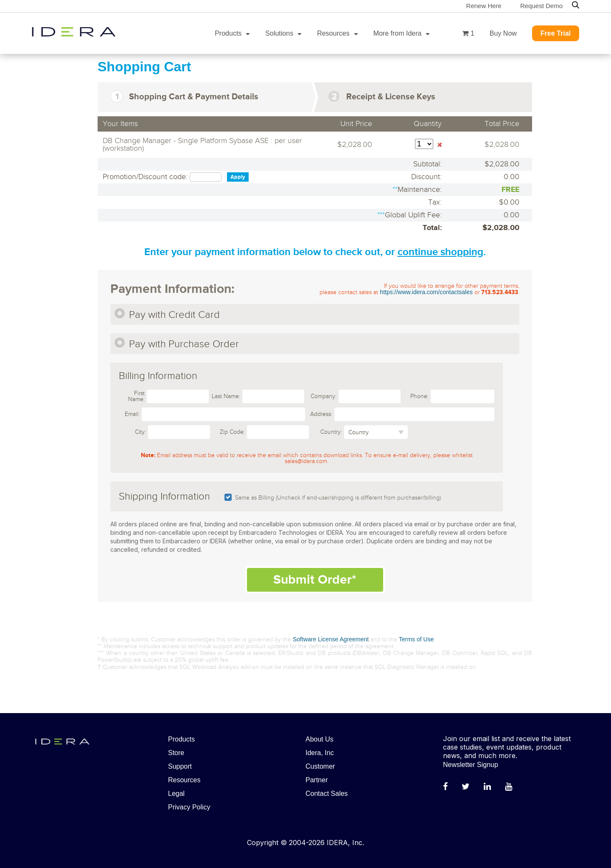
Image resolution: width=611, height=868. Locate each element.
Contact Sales (327, 794)
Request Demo (541, 6)
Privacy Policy (189, 807)
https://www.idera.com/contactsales (426, 292)
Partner (317, 780)
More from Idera (398, 33)
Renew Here (484, 6)
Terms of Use (416, 639)
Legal (176, 794)
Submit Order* (315, 580)
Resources (333, 33)
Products (228, 33)
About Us (320, 739)
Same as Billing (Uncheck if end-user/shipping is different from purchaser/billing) (338, 498)
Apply (238, 177)
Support (180, 766)
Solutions (279, 33)
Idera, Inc (320, 753)
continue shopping (440, 252)
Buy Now (503, 33)
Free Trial (556, 33)
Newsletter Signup (471, 765)
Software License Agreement (331, 639)
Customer (320, 766)
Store (176, 753)
